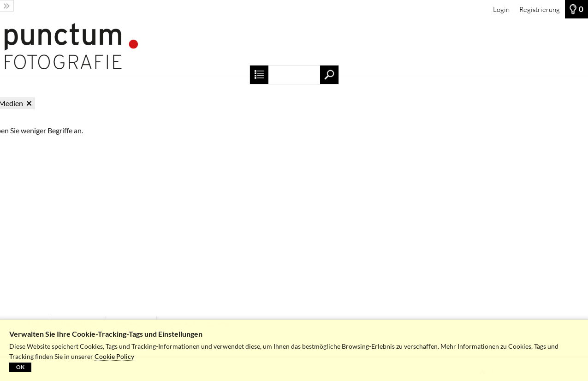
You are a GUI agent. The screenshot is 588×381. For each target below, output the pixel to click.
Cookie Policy (114, 356)
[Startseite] (294, 46)
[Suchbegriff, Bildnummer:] (294, 75)
